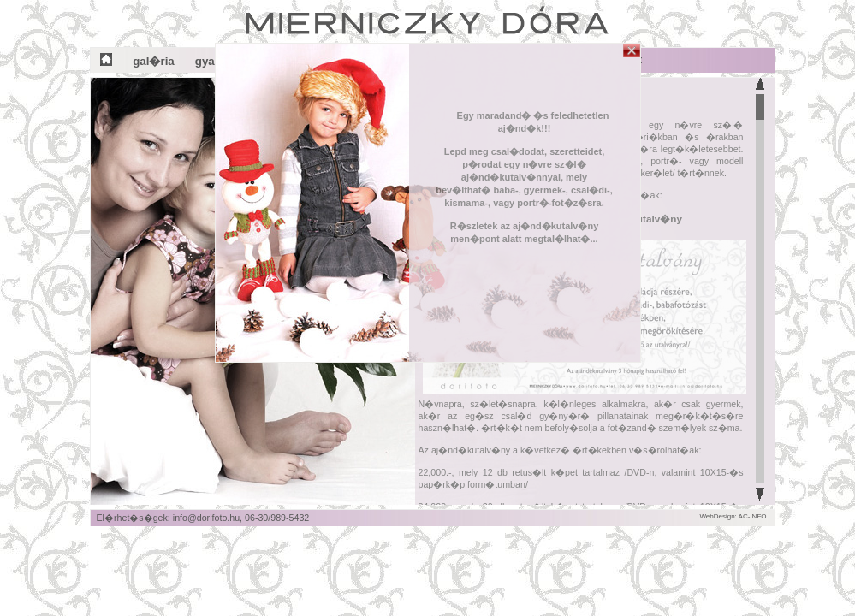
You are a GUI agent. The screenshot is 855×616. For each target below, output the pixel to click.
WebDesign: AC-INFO (733, 516)
